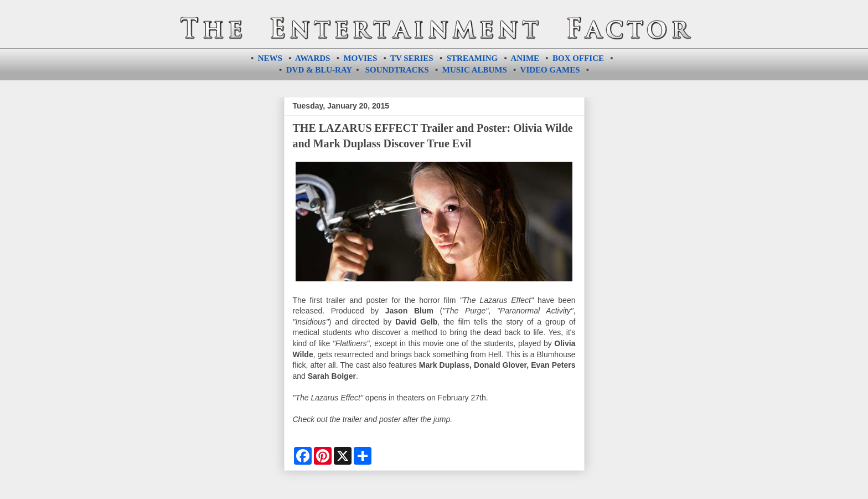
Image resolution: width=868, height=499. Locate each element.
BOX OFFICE (578, 58)
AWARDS (312, 58)
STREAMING (472, 58)
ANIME (525, 58)
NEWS (270, 58)
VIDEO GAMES (550, 70)
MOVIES (360, 58)
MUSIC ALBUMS (475, 70)
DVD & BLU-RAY (319, 70)
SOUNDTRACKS (397, 70)
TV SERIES (412, 58)
